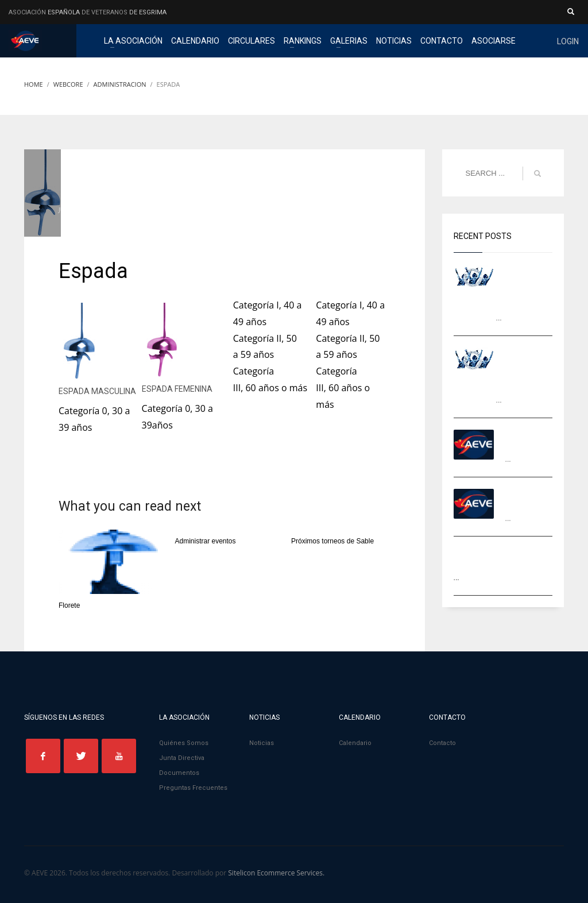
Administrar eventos (206, 541)
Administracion (211, 210)
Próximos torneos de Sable (332, 541)
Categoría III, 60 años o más (343, 388)
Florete (69, 605)
